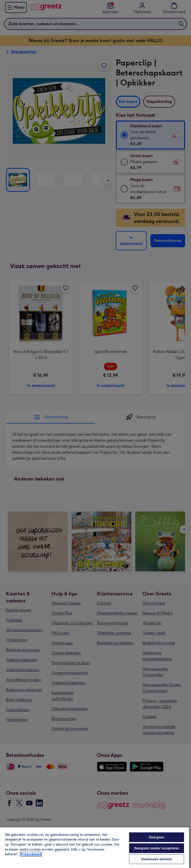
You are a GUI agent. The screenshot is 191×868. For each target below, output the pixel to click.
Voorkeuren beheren (157, 859)
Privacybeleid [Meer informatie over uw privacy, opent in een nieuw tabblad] (31, 854)
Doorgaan (157, 837)
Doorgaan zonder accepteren (157, 848)
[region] (95, 847)
